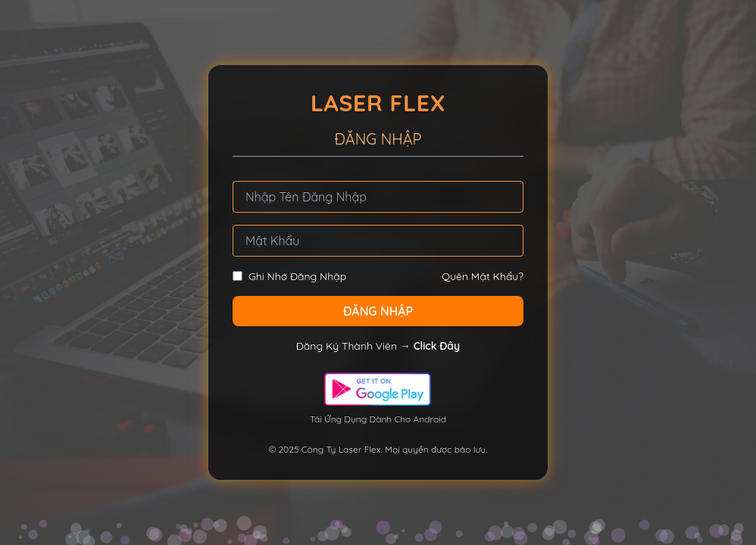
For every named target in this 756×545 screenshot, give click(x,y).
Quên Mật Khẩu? (483, 276)
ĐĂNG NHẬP (378, 311)
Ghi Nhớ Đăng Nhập (289, 276)
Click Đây (437, 346)
